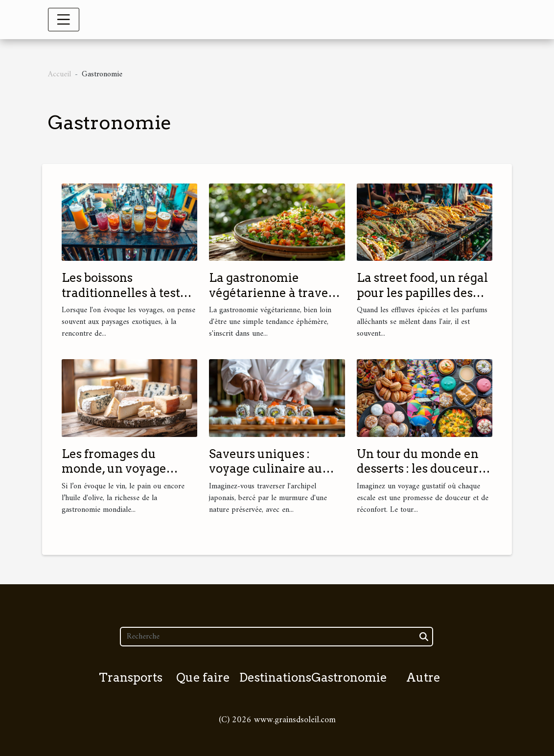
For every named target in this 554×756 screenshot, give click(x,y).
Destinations (275, 677)
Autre (423, 677)
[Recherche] (276, 637)
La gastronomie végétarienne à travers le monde (274, 293)
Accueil (59, 74)
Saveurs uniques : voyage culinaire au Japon (266, 469)
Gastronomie (349, 677)
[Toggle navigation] (64, 20)
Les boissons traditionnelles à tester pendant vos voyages (127, 293)
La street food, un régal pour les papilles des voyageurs (422, 293)
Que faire (203, 677)
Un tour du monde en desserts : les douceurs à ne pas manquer (420, 469)
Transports (131, 677)
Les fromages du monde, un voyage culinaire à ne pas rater (128, 469)
